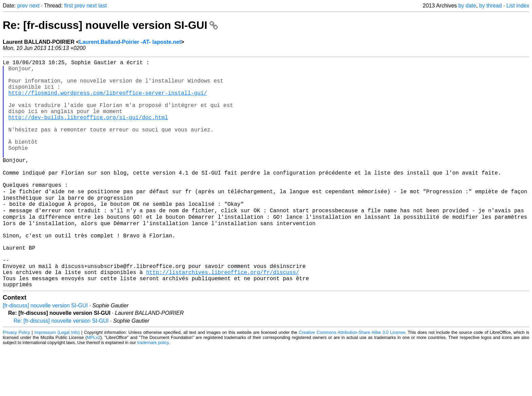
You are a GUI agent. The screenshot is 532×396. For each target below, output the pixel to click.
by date (467, 6)
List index (518, 6)
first (69, 6)
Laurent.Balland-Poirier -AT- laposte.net (130, 42)
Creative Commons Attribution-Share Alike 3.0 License (352, 381)
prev (23, 6)
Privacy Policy (16, 381)
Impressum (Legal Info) (57, 381)
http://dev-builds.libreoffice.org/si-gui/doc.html (88, 131)
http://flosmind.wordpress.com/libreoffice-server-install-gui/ (108, 101)
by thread (490, 6)
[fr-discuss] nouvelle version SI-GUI (45, 354)
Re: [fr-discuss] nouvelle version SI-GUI (110, 25)
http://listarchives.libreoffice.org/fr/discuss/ (222, 318)
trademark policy (153, 391)
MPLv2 (94, 386)
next (34, 6)
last (103, 6)
